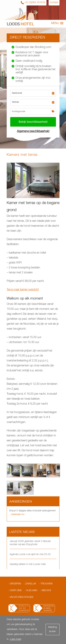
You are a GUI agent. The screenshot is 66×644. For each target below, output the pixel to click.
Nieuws (46, 591)
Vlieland (32, 591)
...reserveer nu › (18, 515)
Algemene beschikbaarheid (33, 132)
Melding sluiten (53, 630)
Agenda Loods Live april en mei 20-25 (30, 555)
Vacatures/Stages (22, 597)
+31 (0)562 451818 (35, 3)
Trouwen (46, 584)
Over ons (16, 591)
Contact (54, 3)
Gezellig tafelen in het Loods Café (28, 564)
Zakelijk (31, 584)
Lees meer (15, 639)
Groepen (15, 584)
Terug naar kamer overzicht (23, 290)
